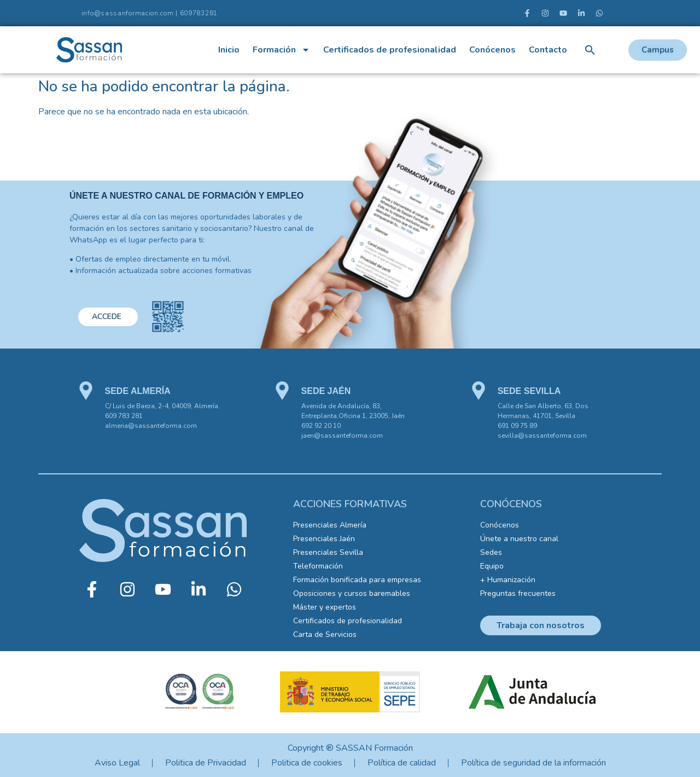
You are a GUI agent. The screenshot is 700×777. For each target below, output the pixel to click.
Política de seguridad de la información (533, 763)
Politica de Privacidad (206, 763)
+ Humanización (508, 580)
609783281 (199, 13)
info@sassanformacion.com (128, 13)
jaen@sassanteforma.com (342, 436)
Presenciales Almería (330, 525)
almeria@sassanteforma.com (151, 426)
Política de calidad (402, 763)
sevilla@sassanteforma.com (542, 436)
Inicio (229, 50)
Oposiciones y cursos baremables (352, 593)
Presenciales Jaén (324, 539)
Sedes (491, 552)
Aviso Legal (117, 763)
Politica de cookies (307, 763)
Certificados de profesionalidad (390, 50)
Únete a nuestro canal (519, 539)
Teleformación (318, 566)
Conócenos (492, 50)
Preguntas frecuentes (518, 593)
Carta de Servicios (325, 634)
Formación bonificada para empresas (357, 580)
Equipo (492, 566)
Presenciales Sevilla (328, 552)
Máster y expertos (325, 607)
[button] (590, 50)
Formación (281, 50)
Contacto (548, 50)
